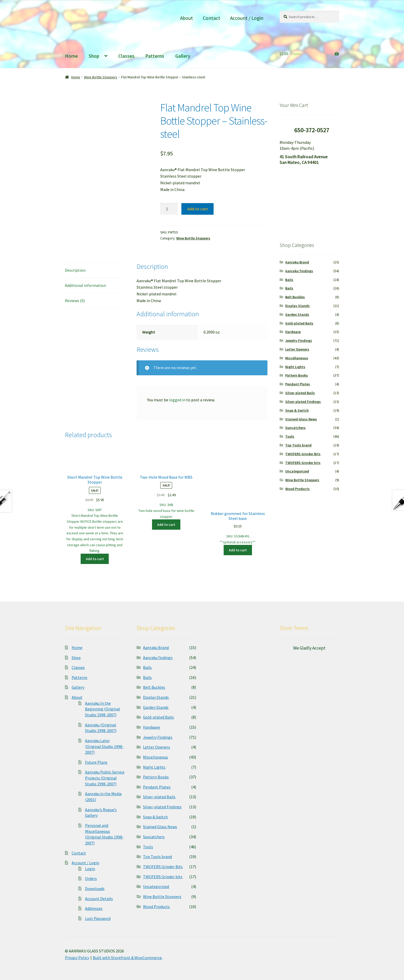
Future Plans (96, 762)
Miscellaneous (297, 358)
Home (71, 56)
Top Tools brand (298, 445)
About (187, 18)
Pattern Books (297, 375)
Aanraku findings (299, 271)
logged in (177, 400)
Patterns (155, 56)
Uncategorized (297, 471)
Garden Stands (297, 314)
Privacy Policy (77, 958)
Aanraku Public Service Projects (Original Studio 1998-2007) (105, 778)
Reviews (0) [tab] (75, 301)
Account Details (99, 899)
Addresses (94, 908)
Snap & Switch (297, 410)
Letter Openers (297, 349)
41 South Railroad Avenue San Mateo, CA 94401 (304, 160)
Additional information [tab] (85, 285)
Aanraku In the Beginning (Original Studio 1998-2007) (103, 709)
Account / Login (247, 18)
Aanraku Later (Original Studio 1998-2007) (104, 746)
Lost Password (98, 918)
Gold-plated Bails (299, 323)
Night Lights (295, 367)
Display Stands (297, 306)
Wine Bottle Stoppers (101, 77)
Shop (94, 56)
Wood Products (297, 489)
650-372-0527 (312, 130)
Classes (126, 56)
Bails (289, 280)
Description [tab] (75, 270)
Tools (290, 436)
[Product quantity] (169, 209)
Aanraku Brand (297, 262)
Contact (212, 18)
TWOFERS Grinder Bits (303, 454)
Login (90, 869)
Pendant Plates (298, 384)
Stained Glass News (301, 419)
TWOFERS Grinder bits (303, 463)
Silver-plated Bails (300, 393)
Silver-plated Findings (303, 402)
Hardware (293, 332)
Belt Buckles (295, 297)
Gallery (183, 56)
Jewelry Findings (299, 340)
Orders (91, 878)
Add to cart (198, 209)
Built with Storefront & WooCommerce (127, 958)
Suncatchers (295, 428)
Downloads (95, 888)
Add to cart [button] (95, 559)
